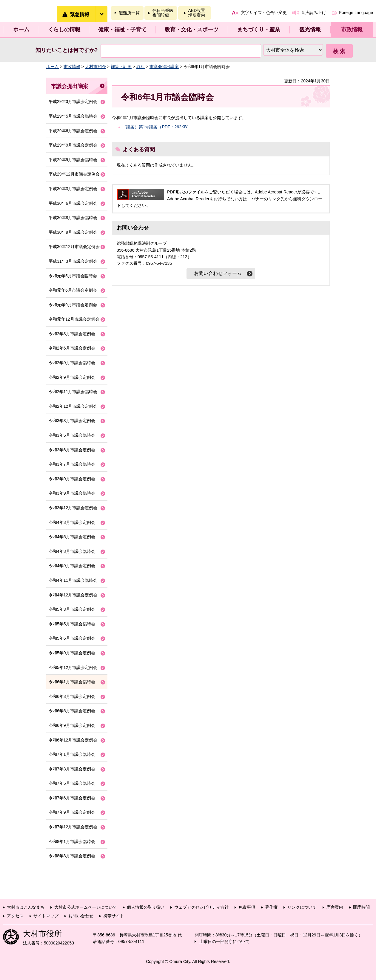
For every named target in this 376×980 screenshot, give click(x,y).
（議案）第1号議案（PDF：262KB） (157, 127)
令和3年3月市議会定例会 (72, 421)
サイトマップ (46, 916)
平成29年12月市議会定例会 (74, 174)
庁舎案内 (335, 907)
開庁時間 (361, 907)
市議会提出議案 (164, 67)
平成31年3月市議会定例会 (73, 261)
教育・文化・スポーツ (192, 30)
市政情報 (352, 30)
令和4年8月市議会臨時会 (72, 551)
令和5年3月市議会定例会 (72, 609)
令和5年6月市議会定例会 (72, 638)
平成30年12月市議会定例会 (74, 247)
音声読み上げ (314, 13)
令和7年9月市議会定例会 (72, 812)
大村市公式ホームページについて (86, 907)
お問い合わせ (81, 916)
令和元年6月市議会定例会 (73, 290)
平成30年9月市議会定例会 (73, 232)
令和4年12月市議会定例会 (73, 595)
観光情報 (310, 30)
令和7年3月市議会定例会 (72, 769)
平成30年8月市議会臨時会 (73, 218)
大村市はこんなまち (26, 907)
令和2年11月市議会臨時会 (73, 392)
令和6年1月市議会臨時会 (72, 682)
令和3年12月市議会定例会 (73, 508)
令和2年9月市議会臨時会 (72, 363)
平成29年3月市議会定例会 (73, 101)
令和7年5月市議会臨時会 (72, 783)
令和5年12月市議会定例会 (73, 667)
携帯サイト (114, 916)
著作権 (271, 907)
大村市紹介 (95, 67)
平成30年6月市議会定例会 (73, 203)
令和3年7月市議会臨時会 (72, 464)
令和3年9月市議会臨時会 (72, 493)
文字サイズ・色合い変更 (264, 13)
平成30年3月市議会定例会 (73, 189)
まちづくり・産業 (259, 30)
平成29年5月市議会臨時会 (73, 116)
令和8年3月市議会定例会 (72, 856)
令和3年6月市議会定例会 (72, 450)
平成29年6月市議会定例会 (73, 131)
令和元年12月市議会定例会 (74, 319)
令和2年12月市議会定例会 (73, 406)
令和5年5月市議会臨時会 (72, 624)
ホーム (21, 30)
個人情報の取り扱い (146, 907)
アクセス (15, 916)
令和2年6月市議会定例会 (72, 348)
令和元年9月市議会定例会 (73, 305)
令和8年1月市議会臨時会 (72, 841)
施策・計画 (121, 67)
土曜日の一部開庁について (224, 941)
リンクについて (302, 907)
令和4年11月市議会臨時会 (73, 580)
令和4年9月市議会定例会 (72, 566)
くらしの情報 (64, 30)
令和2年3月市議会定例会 (72, 334)
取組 (141, 67)
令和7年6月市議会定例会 (72, 798)
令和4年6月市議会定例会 (72, 537)
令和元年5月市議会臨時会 (73, 276)
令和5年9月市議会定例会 (72, 653)
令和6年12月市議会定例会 (73, 740)
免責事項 (247, 907)
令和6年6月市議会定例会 (72, 711)
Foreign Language (356, 13)
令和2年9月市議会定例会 (72, 377)
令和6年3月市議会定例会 (72, 696)
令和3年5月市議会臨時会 (72, 435)
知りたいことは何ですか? (67, 50)
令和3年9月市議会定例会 (72, 479)
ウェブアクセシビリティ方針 (201, 907)
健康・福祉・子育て (122, 30)
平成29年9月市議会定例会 (73, 145)
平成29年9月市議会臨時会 (73, 160)
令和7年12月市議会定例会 (73, 827)
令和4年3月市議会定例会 (72, 522)
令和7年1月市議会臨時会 (72, 754)
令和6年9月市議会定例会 (72, 725)
